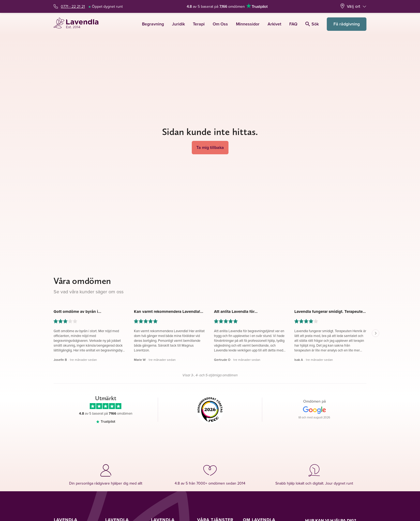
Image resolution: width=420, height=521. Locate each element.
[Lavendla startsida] (78, 24)
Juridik (178, 24)
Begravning (153, 24)
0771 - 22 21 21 (73, 6)
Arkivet (274, 24)
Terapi (199, 24)
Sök (312, 24)
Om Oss (220, 24)
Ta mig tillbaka (210, 147)
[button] (90, 336)
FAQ (293, 24)
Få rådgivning (347, 24)
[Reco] (210, 410)
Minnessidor (248, 24)
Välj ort (354, 6)
